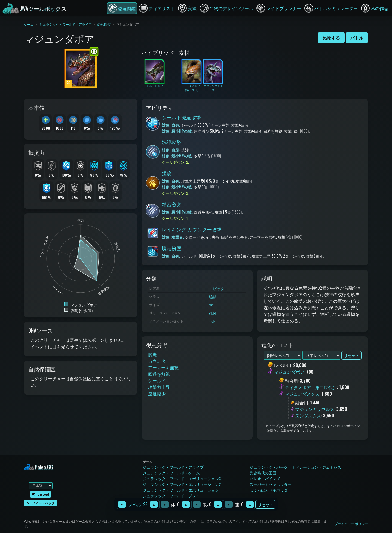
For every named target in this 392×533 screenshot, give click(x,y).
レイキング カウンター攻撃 (192, 229)
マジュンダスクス (302, 394)
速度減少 (157, 393)
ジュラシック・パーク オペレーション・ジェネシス (295, 467)
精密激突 (171, 204)
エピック (217, 288)
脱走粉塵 (171, 248)
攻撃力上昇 (159, 387)
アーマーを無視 (163, 367)
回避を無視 (159, 374)
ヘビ (213, 321)
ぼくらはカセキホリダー (271, 490)
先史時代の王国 (263, 473)
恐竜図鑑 (104, 24)
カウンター (159, 361)
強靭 (213, 297)
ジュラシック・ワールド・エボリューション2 (182, 484)
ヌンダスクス (308, 416)
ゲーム (29, 24)
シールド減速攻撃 (181, 117)
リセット (265, 505)
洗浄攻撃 (171, 142)
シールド (157, 380)
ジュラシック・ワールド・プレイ (171, 496)
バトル (357, 38)
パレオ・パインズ (265, 478)
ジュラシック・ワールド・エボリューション (181, 490)
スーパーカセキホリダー (271, 484)
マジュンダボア (289, 372)
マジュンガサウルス (315, 409)
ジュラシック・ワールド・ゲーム (171, 473)
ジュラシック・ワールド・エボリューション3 (182, 478)
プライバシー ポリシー (351, 524)
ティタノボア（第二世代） (311, 387)
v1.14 (212, 313)
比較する (331, 38)
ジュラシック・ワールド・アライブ (66, 24)
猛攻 (167, 173)
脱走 (152, 354)
